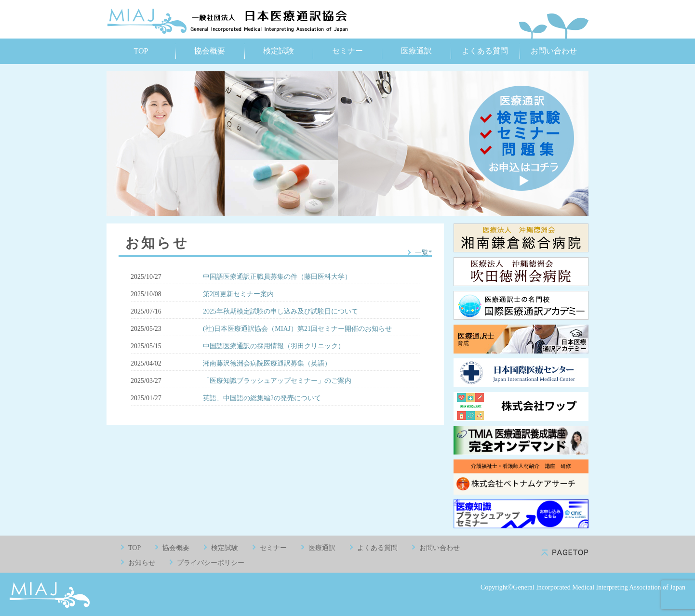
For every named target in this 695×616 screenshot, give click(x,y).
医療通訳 (416, 51)
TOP (141, 51)
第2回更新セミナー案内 (238, 294)
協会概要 (210, 51)
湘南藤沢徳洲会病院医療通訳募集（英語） (267, 363)
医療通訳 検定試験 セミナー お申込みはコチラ (521, 138)
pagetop (565, 553)
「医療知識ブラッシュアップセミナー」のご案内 (277, 381)
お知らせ (142, 563)
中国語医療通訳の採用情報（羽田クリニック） (274, 346)
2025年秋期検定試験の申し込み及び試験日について (281, 311)
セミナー (347, 51)
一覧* (423, 253)
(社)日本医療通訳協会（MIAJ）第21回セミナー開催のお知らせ (297, 329)
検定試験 (279, 51)
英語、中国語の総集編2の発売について (262, 398)
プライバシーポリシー (211, 563)
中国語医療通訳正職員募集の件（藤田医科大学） (277, 277)
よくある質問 (485, 51)
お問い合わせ (554, 51)
